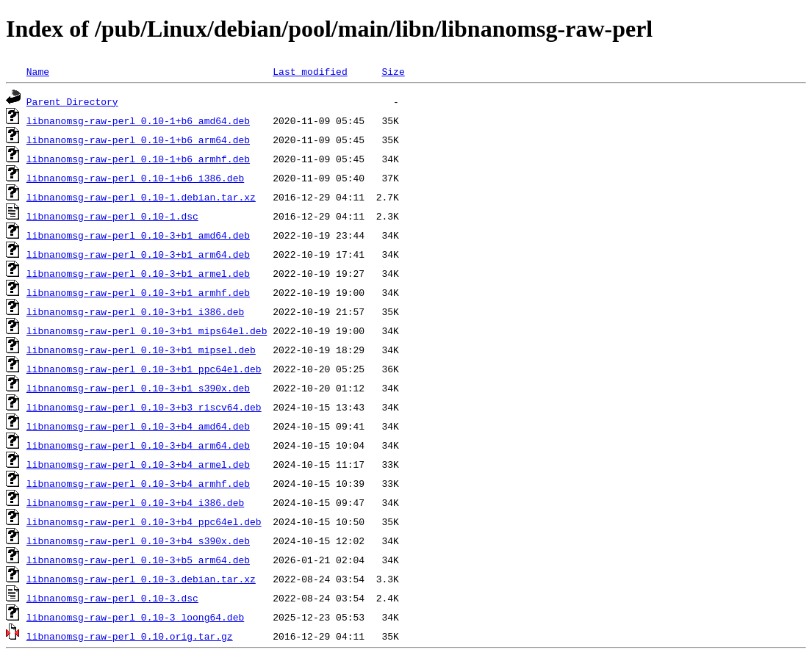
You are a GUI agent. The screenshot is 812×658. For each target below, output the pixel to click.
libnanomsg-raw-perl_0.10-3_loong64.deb (135, 617)
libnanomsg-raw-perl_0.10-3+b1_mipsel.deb (141, 350)
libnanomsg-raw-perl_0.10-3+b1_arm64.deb (138, 254)
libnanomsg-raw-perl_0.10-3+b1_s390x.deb (138, 388)
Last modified (310, 71)
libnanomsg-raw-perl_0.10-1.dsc (112, 216)
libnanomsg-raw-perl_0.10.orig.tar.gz (130, 636)
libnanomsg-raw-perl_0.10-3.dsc (112, 598)
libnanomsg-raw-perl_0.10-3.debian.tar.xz (141, 579)
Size (393, 71)
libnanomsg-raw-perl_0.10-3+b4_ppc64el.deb (144, 521)
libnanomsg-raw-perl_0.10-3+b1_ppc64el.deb (144, 369)
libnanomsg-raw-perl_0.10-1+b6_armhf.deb (138, 159)
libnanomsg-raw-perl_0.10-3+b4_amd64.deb (138, 426)
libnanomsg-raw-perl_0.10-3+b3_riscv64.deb (144, 407)
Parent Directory (72, 101)
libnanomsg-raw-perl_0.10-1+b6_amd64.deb (138, 120)
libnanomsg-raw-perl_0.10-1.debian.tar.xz (141, 197)
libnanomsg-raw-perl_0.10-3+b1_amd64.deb (138, 235)
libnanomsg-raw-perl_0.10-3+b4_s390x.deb (138, 540)
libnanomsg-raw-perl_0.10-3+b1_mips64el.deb (147, 330)
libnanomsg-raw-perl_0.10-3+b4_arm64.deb (138, 445)
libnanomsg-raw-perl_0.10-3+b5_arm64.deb (138, 560)
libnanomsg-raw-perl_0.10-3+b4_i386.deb (135, 502)
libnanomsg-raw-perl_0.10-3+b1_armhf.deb (138, 292)
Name (38, 71)
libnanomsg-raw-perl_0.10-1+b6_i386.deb (135, 178)
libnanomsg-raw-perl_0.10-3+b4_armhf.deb (138, 483)
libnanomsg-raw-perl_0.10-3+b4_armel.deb (138, 464)
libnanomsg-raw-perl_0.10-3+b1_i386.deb (135, 311)
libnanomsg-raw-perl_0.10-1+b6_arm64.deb (138, 140)
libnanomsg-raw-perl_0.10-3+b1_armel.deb (138, 273)
